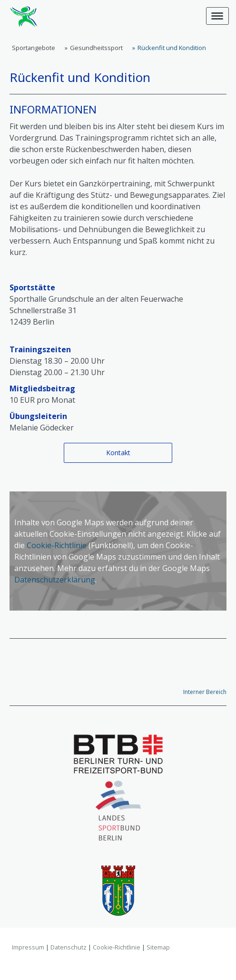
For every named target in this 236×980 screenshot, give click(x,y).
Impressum (28, 947)
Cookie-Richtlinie (57, 545)
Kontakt (118, 453)
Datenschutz (69, 947)
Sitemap (158, 947)
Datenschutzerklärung (55, 580)
